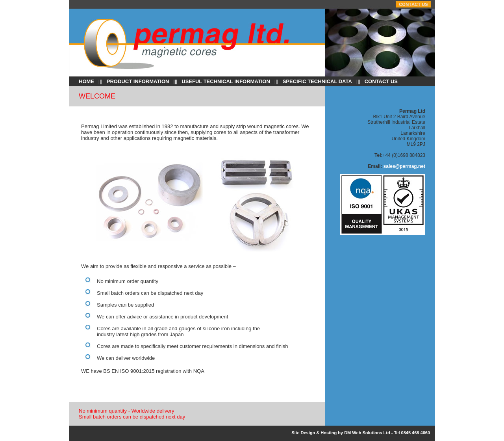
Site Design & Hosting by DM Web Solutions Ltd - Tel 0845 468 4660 (361, 433)
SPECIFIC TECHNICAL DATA (317, 81)
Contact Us (381, 81)
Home (86, 81)
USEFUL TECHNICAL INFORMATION (226, 81)
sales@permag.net (404, 166)
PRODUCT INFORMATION (138, 81)
